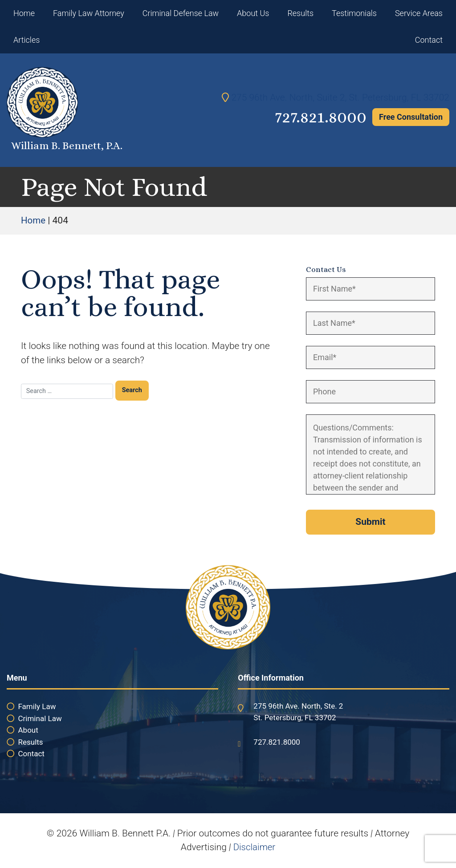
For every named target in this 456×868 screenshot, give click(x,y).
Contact (429, 40)
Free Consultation (411, 117)
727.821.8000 (318, 117)
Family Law (37, 706)
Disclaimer (254, 847)
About (28, 730)
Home (24, 13)
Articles (26, 40)
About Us (253, 13)
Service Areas (419, 13)
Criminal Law (40, 718)
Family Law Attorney (89, 13)
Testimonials (354, 13)
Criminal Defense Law (181, 13)
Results (300, 13)
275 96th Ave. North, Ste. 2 (298, 706)
